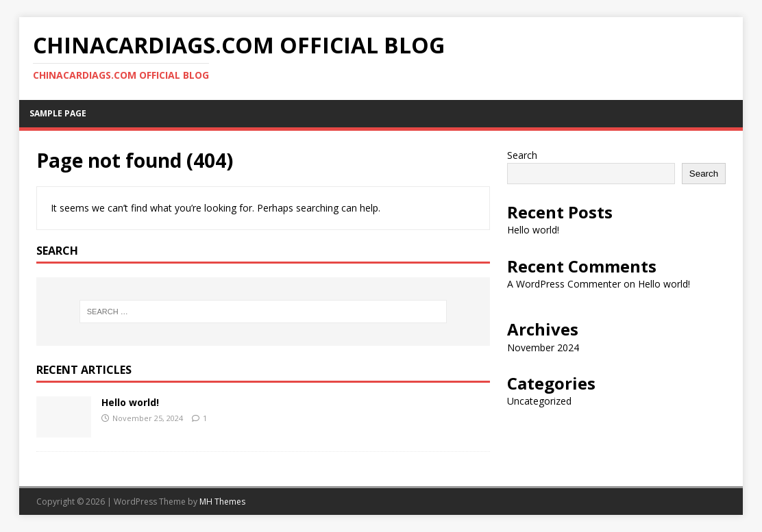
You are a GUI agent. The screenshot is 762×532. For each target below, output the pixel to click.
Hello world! (130, 402)
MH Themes (222, 502)
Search (522, 155)
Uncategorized (539, 401)
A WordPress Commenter (564, 284)
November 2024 (543, 347)
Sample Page (58, 113)
